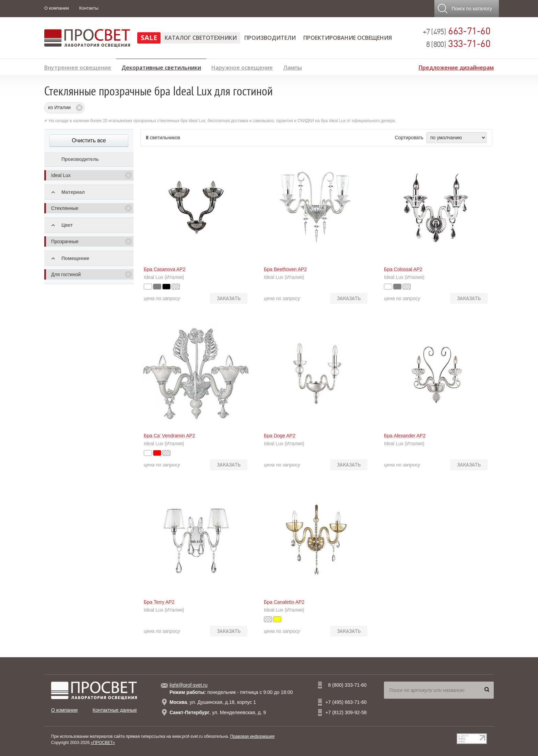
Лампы (293, 67)
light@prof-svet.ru (189, 685)
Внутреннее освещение (78, 67)
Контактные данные (115, 710)
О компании (57, 8)
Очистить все (89, 140)
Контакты (89, 8)
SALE (149, 38)
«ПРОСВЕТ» (103, 743)
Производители (270, 38)
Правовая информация (252, 736)
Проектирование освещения (348, 38)
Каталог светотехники (201, 38)
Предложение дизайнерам (456, 67)
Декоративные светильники (161, 67)
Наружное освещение (242, 67)
